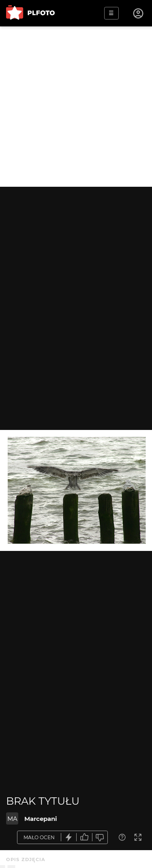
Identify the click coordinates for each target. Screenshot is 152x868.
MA (12, 819)
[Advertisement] (76, 107)
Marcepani (41, 819)
